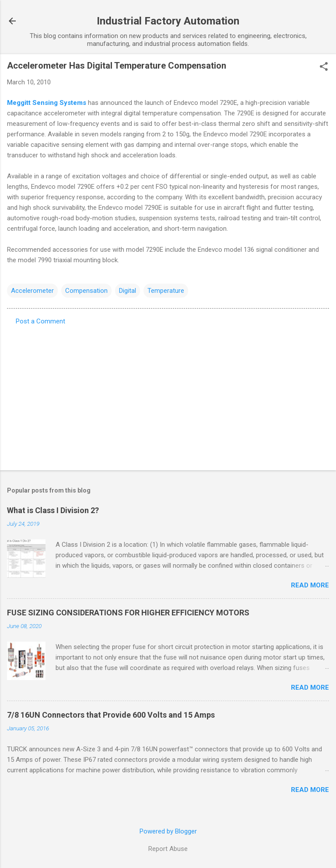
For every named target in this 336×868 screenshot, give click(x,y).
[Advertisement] (168, 395)
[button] (324, 67)
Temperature (166, 291)
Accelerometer (32, 291)
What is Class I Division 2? (53, 510)
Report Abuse (168, 849)
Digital (128, 291)
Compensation (86, 291)
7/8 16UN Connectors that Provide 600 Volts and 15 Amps (111, 715)
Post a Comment (40, 321)
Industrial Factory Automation (168, 21)
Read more (310, 585)
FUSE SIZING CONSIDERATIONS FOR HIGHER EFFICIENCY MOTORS (128, 613)
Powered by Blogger (168, 831)
